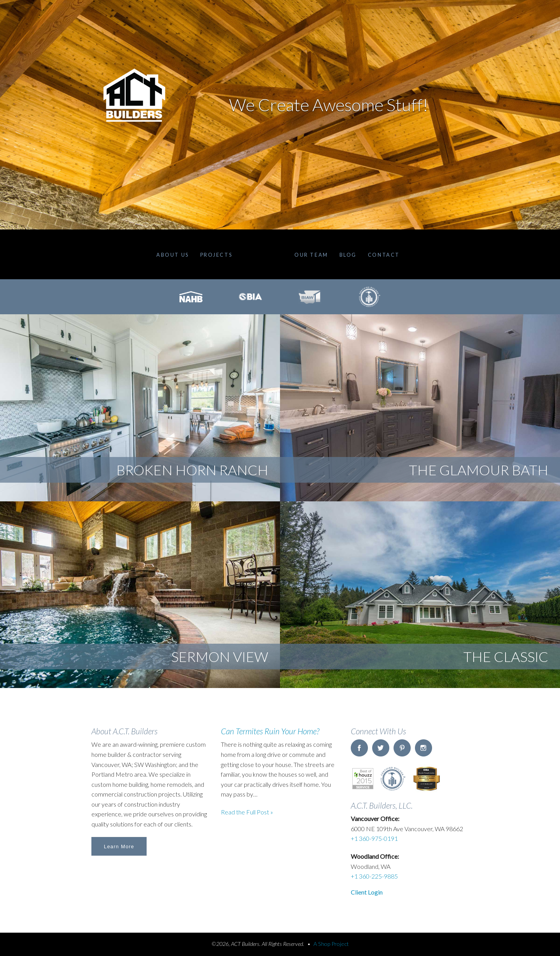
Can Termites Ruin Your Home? (270, 731)
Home (263, 254)
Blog (348, 255)
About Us (172, 255)
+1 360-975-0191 (374, 838)
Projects (216, 255)
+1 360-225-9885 (374, 876)
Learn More (119, 847)
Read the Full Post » (247, 812)
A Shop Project (331, 944)
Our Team (311, 255)
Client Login (367, 892)
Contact (384, 255)
